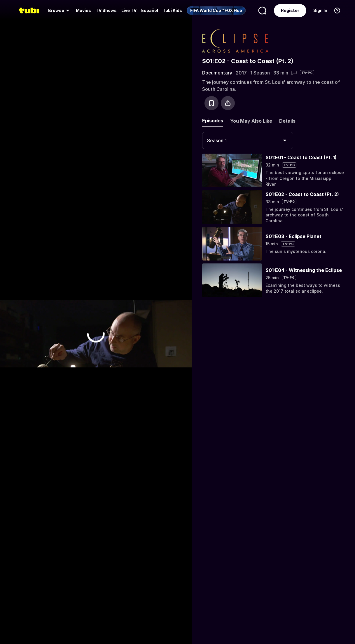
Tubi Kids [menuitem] (172, 10)
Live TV (129, 10)
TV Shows (106, 10)
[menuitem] (60, 11)
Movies (83, 10)
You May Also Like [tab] (251, 121)
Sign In (320, 10)
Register (290, 10)
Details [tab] (287, 121)
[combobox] (248, 140)
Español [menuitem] (150, 10)
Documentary (217, 73)
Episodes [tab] (213, 121)
